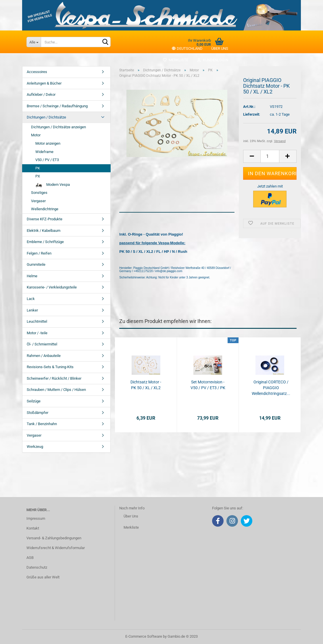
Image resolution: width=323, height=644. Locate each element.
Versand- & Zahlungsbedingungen (54, 538)
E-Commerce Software (144, 636)
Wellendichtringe (45, 209)
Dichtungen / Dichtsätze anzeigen (58, 127)
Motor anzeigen (48, 143)
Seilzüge (34, 401)
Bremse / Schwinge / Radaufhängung (57, 106)
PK (38, 168)
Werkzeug (35, 447)
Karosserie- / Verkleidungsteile (52, 287)
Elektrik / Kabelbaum (44, 231)
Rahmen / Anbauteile (44, 356)
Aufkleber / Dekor (41, 94)
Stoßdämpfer (38, 413)
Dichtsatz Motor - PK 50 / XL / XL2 (146, 385)
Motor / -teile (37, 333)
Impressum (36, 518)
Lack (31, 299)
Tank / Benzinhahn (42, 424)
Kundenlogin (213, 60)
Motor (36, 135)
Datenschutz (37, 567)
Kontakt (33, 528)
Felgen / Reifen (39, 253)
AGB (30, 558)
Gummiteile (36, 264)
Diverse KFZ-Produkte (45, 219)
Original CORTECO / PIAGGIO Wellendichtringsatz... (271, 388)
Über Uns (131, 516)
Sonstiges (39, 193)
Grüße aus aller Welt (43, 577)
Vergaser (38, 201)
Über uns (220, 48)
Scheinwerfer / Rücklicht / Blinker (54, 378)
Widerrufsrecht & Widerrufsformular (56, 548)
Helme (32, 276)
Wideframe (44, 152)
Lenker (32, 310)
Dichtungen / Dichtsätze (46, 117)
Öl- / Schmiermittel (42, 344)
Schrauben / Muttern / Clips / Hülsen (56, 390)
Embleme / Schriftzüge (45, 242)
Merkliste (175, 60)
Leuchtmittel (37, 321)
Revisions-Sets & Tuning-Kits (50, 367)
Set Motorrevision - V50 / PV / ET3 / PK (208, 385)
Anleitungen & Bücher (44, 83)
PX (38, 176)
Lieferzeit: (252, 114)
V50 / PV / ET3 (47, 160)
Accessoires (37, 72)
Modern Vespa (53, 185)
